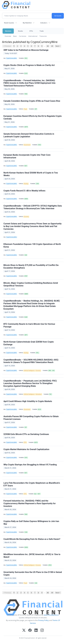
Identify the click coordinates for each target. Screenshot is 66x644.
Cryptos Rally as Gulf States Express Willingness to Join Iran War (31, 523)
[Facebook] (30, 630)
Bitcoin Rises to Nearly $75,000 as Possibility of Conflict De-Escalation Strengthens (31, 266)
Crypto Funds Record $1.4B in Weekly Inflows (24, 191)
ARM (50, 371)
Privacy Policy (43, 620)
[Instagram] (42, 630)
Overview (8, 36)
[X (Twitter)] (24, 630)
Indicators (44, 23)
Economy (26, 217)
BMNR (26, 294)
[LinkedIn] (36, 630)
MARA (26, 199)
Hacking (26, 184)
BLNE (26, 317)
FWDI (26, 94)
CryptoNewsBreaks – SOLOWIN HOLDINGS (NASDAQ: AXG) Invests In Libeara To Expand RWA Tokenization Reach (31, 361)
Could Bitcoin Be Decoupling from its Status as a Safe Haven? (32, 539)
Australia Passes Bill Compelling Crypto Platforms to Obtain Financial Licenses (31, 418)
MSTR (26, 127)
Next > (58, 46)
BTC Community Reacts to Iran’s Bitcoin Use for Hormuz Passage (29, 325)
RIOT (26, 166)
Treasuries (43, 36)
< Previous (7, 46)
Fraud (25, 109)
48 (48, 46)
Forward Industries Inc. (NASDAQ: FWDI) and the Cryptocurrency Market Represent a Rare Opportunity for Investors (30, 503)
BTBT (26, 276)
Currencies (23, 36)
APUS (50, 565)
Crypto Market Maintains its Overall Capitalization (26, 449)
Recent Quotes (9, 23)
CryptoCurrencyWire (11, 58)
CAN (26, 255)
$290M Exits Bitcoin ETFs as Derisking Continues (26, 434)
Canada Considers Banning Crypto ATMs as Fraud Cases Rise (32, 101)
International (33, 36)
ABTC (26, 335)
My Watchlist (27, 23)
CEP (36, 109)
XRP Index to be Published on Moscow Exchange (26, 50)
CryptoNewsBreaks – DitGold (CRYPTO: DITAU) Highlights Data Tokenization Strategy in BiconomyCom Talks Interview (33, 207)
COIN (37, 184)
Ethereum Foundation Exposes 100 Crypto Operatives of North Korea (32, 245)
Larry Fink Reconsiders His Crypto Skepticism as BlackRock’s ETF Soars (32, 484)
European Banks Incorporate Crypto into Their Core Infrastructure (27, 156)
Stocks (20, 31)
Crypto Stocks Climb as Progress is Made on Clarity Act (29, 65)
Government (27, 145)
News (15, 36)
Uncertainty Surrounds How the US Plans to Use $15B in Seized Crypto (33, 573)
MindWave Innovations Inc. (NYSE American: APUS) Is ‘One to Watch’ (32, 556)
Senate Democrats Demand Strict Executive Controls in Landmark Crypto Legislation (29, 135)
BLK (35, 494)
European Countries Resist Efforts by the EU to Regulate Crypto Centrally (33, 117)
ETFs (31, 31)
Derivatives (39, 394)
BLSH (26, 73)
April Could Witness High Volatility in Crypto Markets (28, 401)
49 (52, 46)
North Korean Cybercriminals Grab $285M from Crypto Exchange (29, 343)
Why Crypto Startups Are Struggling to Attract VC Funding (30, 465)
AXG (53, 371)
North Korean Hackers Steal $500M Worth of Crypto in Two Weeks (31, 174)
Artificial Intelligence (29, 371)
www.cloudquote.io (51, 615)
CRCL (26, 58)
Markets (8, 31)
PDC (50, 394)
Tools (42, 31)
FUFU (39, 145)
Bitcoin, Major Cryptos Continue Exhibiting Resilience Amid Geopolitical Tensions (31, 284)
